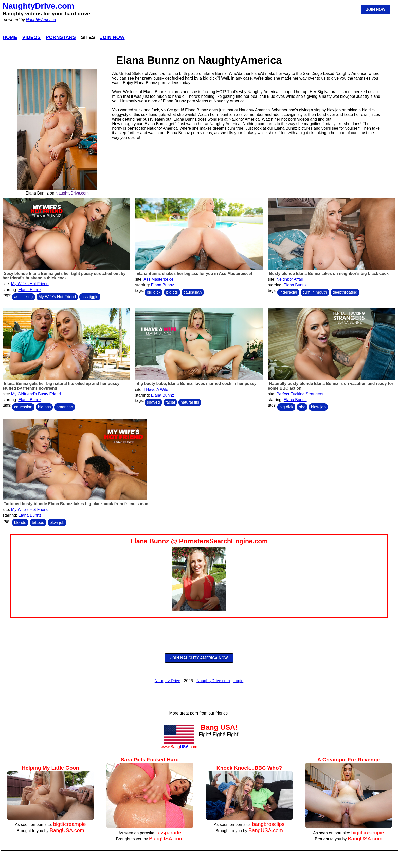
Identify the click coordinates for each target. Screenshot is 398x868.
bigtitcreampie (69, 824)
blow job (318, 407)
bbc (302, 407)
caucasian (193, 292)
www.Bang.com (179, 747)
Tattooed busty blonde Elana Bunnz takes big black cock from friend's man (76, 504)
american (65, 407)
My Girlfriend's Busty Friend (36, 394)
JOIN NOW (376, 9)
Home (10, 37)
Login (238, 681)
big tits (172, 292)
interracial (288, 292)
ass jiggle (90, 297)
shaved (153, 402)
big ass (44, 407)
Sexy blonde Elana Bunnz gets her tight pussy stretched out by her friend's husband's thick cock (64, 276)
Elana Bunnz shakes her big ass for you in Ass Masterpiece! (194, 273)
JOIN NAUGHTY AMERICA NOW (199, 658)
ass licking (24, 297)
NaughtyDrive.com (38, 6)
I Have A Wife (156, 389)
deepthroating (345, 292)
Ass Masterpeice (158, 279)
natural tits (190, 402)
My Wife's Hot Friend (30, 284)
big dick (154, 292)
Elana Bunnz (30, 290)
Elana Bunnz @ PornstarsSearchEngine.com (199, 541)
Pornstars (61, 37)
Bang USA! (219, 727)
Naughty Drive (167, 681)
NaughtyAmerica (41, 20)
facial (170, 402)
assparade (169, 832)
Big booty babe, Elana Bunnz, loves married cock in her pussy (196, 384)
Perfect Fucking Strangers (300, 394)
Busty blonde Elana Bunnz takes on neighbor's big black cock (329, 273)
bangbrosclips (268, 824)
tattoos (38, 522)
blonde (20, 522)
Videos (32, 37)
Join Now (112, 37)
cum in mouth (315, 292)
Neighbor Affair (290, 279)
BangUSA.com (67, 830)
